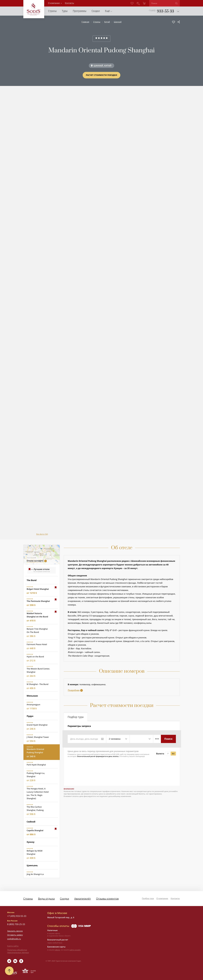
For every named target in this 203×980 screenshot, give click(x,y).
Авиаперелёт (83, 899)
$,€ (173, 754)
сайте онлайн (75, 950)
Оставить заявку (15, 935)
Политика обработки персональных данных (18, 951)
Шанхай (118, 22)
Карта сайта (13, 946)
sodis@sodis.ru (14, 939)
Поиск (168, 739)
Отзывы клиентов (107, 899)
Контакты (175, 898)
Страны (97, 22)
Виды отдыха (46, 899)
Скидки (64, 899)
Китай (107, 22)
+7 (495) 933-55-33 (17, 916)
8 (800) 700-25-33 (16, 924)
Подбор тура (148, 898)
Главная (85, 22)
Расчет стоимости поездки (101, 75)
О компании (54, 3)
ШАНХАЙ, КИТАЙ (102, 66)
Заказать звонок (15, 931)
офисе (57, 950)
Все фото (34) (42, 534)
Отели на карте (35, 561)
